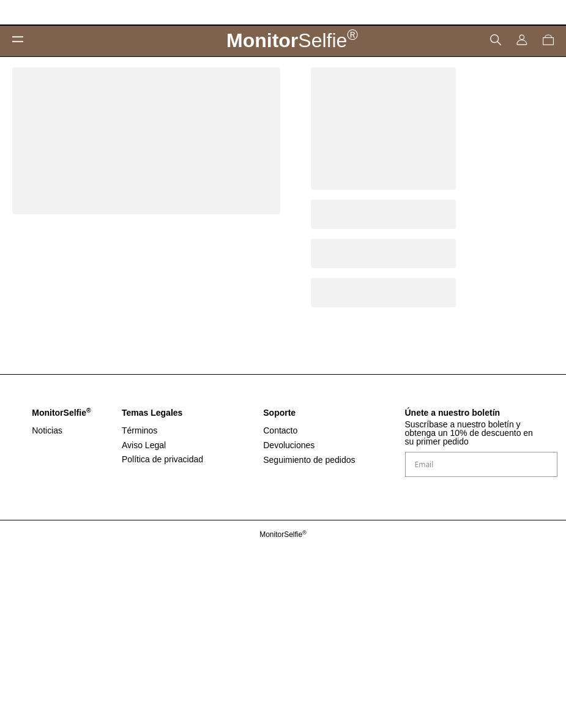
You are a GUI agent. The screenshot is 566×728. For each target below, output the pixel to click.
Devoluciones (289, 445)
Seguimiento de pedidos (309, 460)
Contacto (280, 430)
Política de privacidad (162, 459)
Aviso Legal (144, 445)
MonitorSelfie (283, 535)
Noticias (47, 430)
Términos (140, 430)
